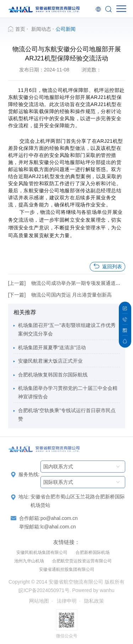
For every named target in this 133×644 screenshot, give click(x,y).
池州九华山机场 (29, 561)
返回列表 (107, 266)
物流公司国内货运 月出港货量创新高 (72, 295)
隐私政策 (94, 601)
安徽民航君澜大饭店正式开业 (50, 361)
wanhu (107, 590)
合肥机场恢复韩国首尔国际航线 (53, 375)
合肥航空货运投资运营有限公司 (82, 561)
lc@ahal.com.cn (58, 527)
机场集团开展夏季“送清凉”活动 (52, 347)
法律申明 (67, 601)
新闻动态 (41, 29)
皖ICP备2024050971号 (44, 590)
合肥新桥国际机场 (93, 552)
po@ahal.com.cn (59, 518)
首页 (20, 29)
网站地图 (39, 601)
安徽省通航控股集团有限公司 (67, 569)
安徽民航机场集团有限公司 (42, 552)
